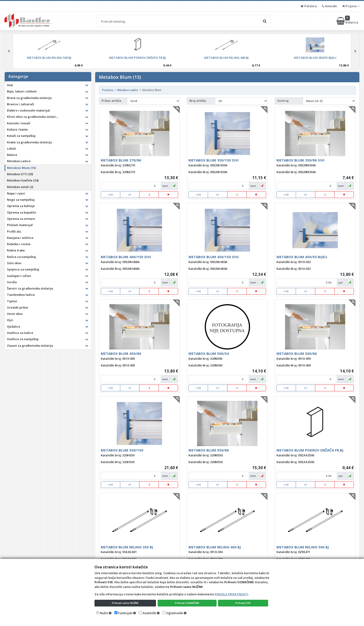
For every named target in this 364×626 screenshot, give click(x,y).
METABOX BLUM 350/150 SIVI (214, 160)
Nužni (104, 613)
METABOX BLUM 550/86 (209, 450)
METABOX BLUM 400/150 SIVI (126, 257)
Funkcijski (125, 613)
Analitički (149, 613)
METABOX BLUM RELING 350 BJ (127, 547)
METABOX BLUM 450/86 (121, 353)
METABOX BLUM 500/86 (297, 353)
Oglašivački (175, 613)
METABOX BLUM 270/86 (121, 160)
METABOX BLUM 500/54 (209, 353)
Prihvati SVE (244, 603)
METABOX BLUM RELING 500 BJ (303, 547)
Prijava (350, 6)
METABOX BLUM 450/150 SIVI (214, 257)
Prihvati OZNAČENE (188, 603)
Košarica (348, 21)
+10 (110, 195)
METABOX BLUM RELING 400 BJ (215, 547)
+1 (130, 195)
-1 (149, 195)
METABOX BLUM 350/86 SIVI (301, 160)
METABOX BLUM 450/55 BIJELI (302, 257)
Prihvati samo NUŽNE (126, 603)
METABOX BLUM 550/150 (122, 450)
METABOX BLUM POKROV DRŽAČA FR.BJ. (310, 450)
